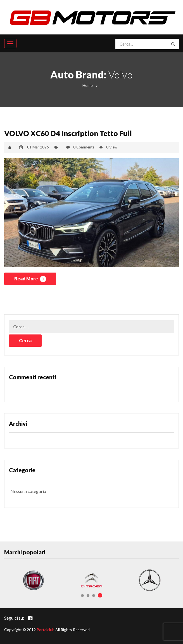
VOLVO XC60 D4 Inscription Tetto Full (68, 133)
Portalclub (46, 630)
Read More (30, 279)
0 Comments (84, 147)
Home (88, 85)
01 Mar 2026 (38, 147)
